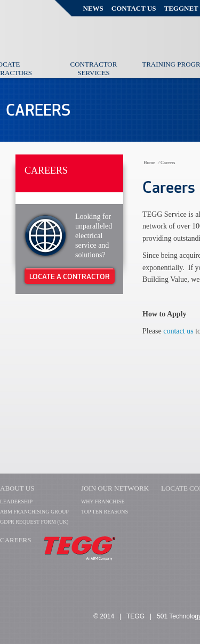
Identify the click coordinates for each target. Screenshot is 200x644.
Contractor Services (94, 68)
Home (149, 162)
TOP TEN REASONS (105, 512)
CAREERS (16, 540)
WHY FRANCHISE (103, 502)
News (93, 8)
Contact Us (134, 8)
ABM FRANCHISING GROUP (34, 512)
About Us (17, 488)
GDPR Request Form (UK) (34, 522)
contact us (179, 331)
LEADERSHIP (16, 502)
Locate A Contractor (70, 276)
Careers (46, 170)
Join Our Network (115, 488)
